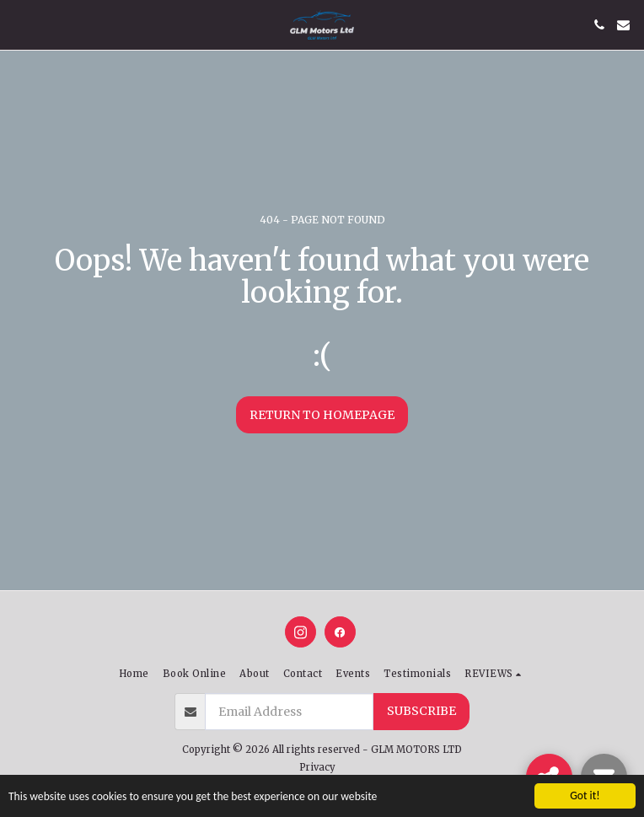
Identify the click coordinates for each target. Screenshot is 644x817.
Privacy (317, 767)
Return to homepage (322, 415)
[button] (19, 24)
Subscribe (421, 711)
